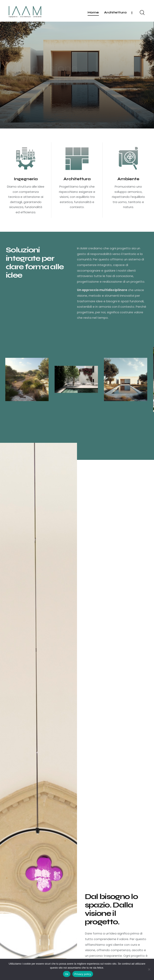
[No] (149, 969)
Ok (67, 974)
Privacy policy (83, 974)
